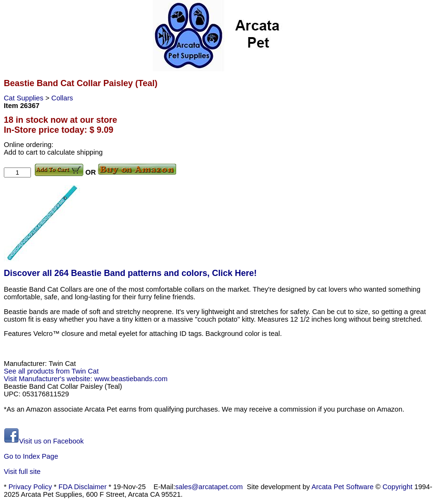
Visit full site (22, 472)
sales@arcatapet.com (209, 487)
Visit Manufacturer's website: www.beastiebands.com (86, 379)
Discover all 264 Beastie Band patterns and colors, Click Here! (130, 273)
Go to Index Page (31, 456)
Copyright (398, 487)
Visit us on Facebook (44, 441)
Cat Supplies (25, 98)
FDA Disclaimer (83, 487)
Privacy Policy (30, 487)
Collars (62, 98)
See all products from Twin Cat (51, 371)
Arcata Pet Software (342, 487)
